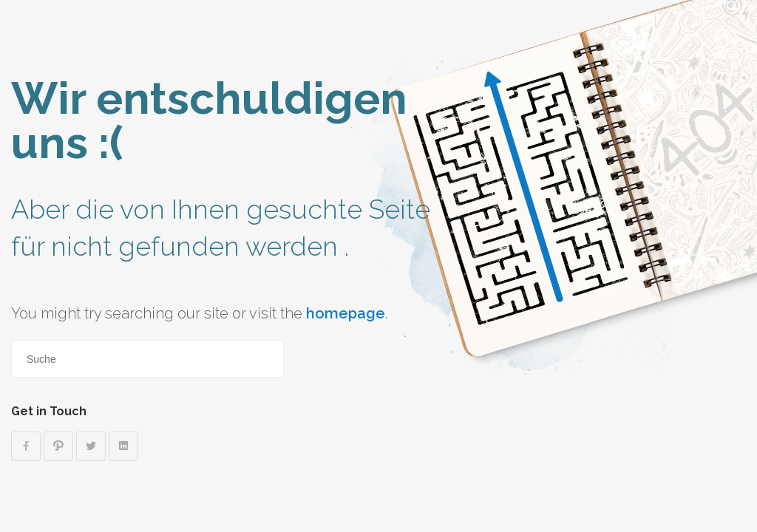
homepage (346, 313)
